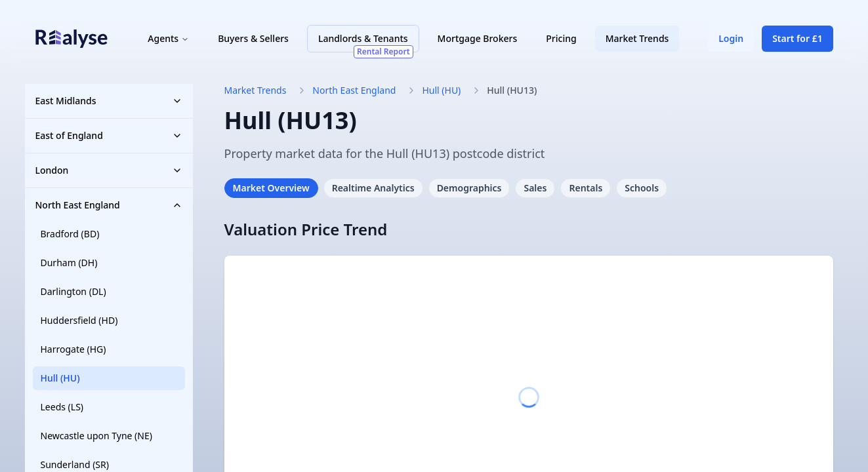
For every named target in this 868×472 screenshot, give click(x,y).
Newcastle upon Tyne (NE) (96, 436)
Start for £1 (796, 40)
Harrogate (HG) (73, 349)
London (109, 170)
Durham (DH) (69, 263)
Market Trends (639, 40)
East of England (109, 135)
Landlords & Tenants (368, 44)
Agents (170, 40)
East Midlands (109, 101)
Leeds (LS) (62, 407)
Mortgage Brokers (479, 40)
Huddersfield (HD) (79, 320)
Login (730, 40)
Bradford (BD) (70, 234)
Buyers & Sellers (255, 40)
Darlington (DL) (73, 291)
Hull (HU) (60, 378)
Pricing (563, 40)
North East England (109, 205)
